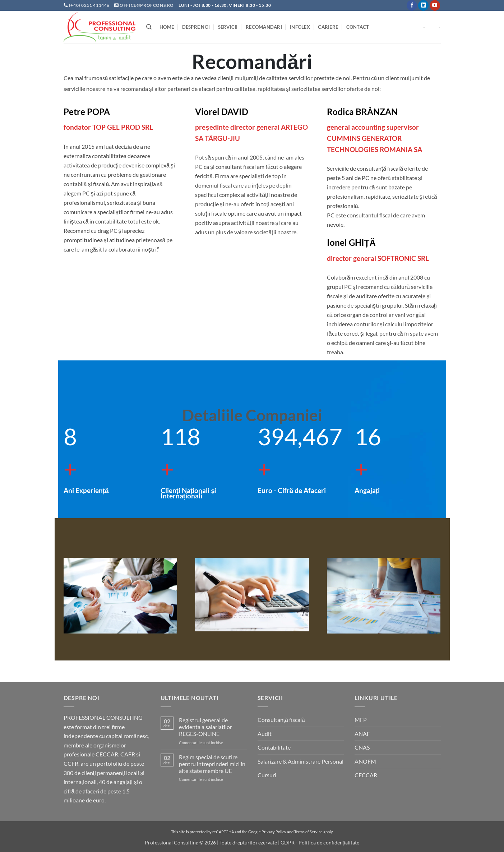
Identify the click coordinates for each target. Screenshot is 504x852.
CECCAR (366, 775)
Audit (265, 734)
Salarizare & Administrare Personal (300, 761)
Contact (358, 27)
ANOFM (365, 761)
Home (167, 27)
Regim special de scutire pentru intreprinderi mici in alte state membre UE (212, 764)
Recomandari (264, 27)
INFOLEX (300, 27)
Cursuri (267, 775)
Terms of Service (308, 832)
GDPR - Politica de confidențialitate (320, 842)
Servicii (228, 27)
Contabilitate (274, 747)
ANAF (362, 734)
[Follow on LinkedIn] (423, 5)
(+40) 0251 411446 (90, 5)
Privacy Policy (274, 832)
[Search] (149, 27)
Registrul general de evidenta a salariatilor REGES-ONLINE (205, 727)
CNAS (362, 747)
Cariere (328, 27)
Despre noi (196, 27)
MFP (361, 720)
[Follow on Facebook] (412, 5)
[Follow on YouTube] (435, 5)
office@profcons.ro (147, 5)
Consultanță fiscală (281, 720)
